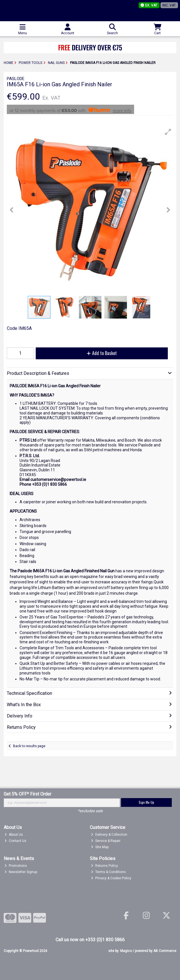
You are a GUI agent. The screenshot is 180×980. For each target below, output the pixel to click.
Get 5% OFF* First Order (27, 794)
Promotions (16, 866)
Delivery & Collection (109, 835)
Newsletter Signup (21, 872)
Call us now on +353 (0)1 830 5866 (90, 940)
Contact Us (15, 841)
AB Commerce (165, 951)
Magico (126, 951)
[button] (168, 132)
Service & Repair (106, 841)
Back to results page (29, 746)
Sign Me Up (146, 802)
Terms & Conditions (108, 872)
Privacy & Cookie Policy (111, 878)
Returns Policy (104, 866)
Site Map (100, 847)
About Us (14, 835)
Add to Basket (102, 353)
